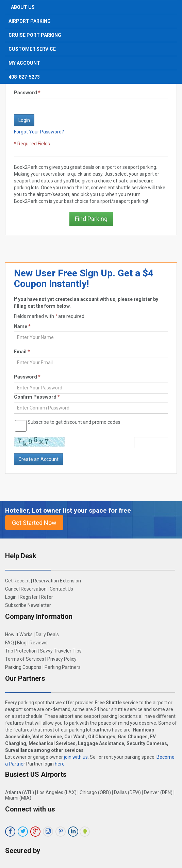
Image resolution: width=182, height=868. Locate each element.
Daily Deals (47, 634)
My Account (24, 63)
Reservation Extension (57, 581)
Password (27, 93)
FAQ (10, 643)
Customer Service (32, 49)
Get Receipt (18, 581)
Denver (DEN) (158, 792)
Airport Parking (30, 21)
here (60, 764)
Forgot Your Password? (39, 132)
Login (11, 597)
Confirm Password (37, 397)
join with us (76, 757)
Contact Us (61, 589)
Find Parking (91, 219)
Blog (22, 643)
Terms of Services (25, 659)
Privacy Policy (62, 659)
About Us (23, 7)
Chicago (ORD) (95, 792)
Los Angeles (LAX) (57, 792)
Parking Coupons (23, 667)
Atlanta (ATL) (20, 792)
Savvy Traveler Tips (61, 651)
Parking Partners (63, 667)
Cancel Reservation (26, 589)
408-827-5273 (24, 77)
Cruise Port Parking (35, 35)
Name (22, 326)
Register (29, 597)
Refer (47, 597)
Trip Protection (21, 651)
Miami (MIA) (18, 798)
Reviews (39, 643)
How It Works (19, 634)
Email (22, 352)
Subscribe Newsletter (28, 605)
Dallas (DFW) (127, 792)
